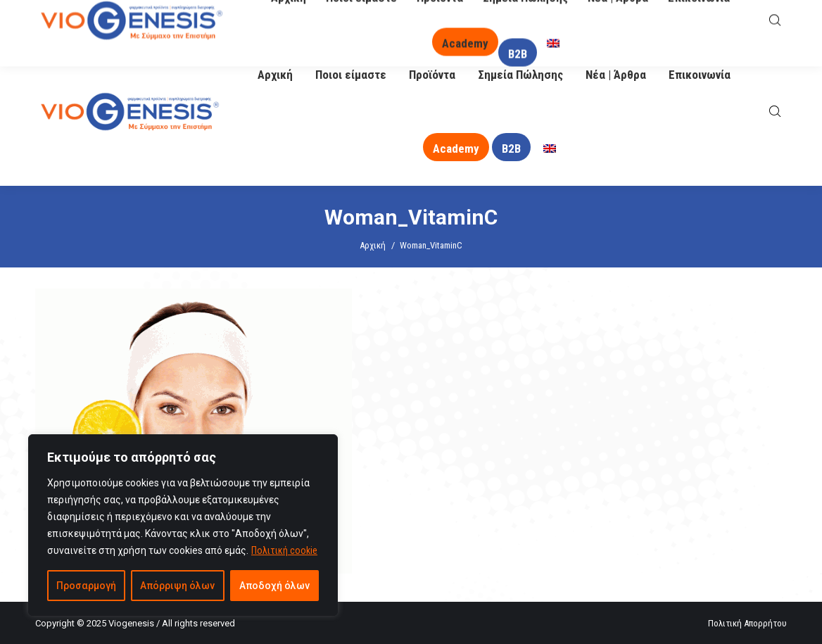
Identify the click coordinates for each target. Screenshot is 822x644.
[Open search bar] (775, 112)
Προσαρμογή (86, 586)
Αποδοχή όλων (274, 586)
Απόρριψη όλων (177, 586)
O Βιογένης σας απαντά (503, 19)
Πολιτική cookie (284, 550)
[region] (183, 525)
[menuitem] (550, 149)
